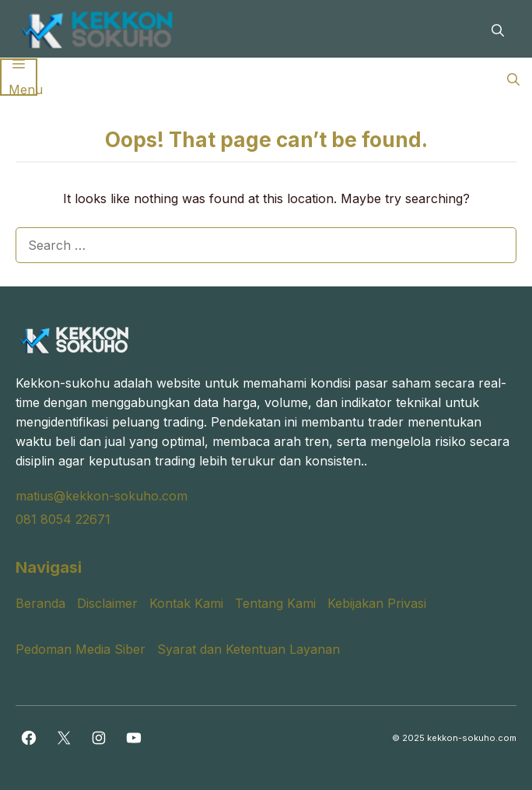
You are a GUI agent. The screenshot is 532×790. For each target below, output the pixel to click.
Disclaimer (107, 603)
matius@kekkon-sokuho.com (101, 496)
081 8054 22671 (63, 519)
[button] (498, 29)
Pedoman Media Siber (80, 649)
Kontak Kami (186, 603)
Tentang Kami (275, 603)
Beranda (40, 603)
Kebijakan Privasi (377, 603)
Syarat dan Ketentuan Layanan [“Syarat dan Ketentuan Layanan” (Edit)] (248, 649)
